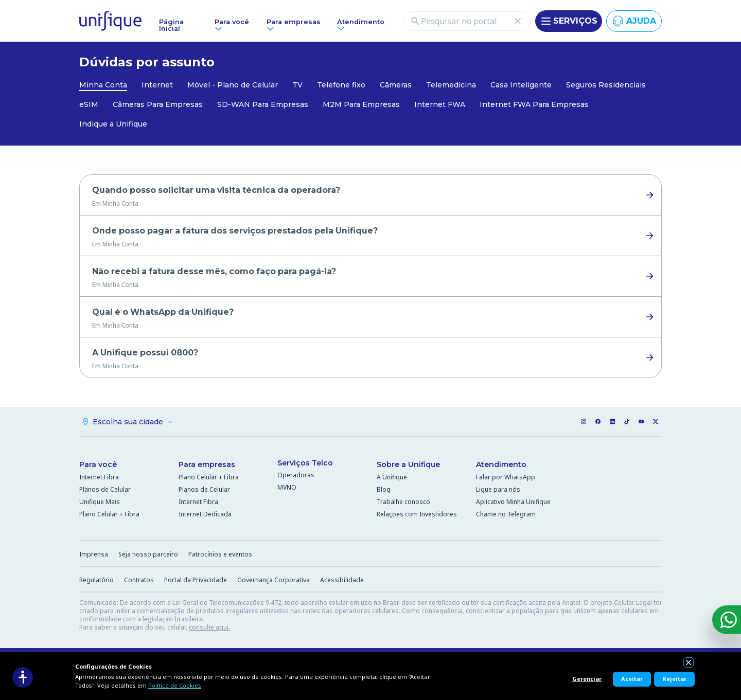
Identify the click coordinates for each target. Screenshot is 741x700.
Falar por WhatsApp (506, 479)
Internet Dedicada (205, 516)
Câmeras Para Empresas (158, 104)
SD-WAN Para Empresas (263, 104)
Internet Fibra (99, 479)
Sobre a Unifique (408, 466)
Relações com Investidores (417, 516)
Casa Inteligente (521, 85)
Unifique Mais (100, 503)
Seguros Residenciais (606, 85)
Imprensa (94, 556)
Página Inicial (171, 25)
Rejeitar (674, 679)
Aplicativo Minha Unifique (513, 503)
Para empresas (207, 466)
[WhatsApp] (727, 620)
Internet (157, 85)
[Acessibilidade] (23, 677)
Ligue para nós (498, 491)
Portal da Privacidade (196, 581)
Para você (98, 466)
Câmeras (396, 85)
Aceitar (632, 679)
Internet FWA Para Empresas (534, 104)
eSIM (89, 104)
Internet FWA (440, 104)
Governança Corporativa (274, 581)
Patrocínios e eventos (220, 556)
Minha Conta (103, 85)
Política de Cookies (175, 685)
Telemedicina (451, 85)
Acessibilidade (342, 581)
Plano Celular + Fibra (109, 516)
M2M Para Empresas (361, 104)
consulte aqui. (209, 629)
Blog (384, 491)
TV (297, 85)
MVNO (287, 489)
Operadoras (296, 477)
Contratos (139, 581)
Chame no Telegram (506, 516)
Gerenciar (587, 679)
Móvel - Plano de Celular (233, 85)
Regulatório (96, 581)
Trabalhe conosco (403, 503)
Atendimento (501, 466)
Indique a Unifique (113, 124)
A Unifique (392, 479)
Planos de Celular (105, 491)
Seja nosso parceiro (148, 556)
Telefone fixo (341, 85)
